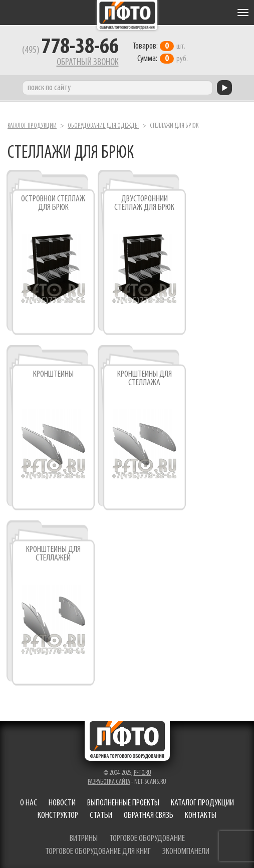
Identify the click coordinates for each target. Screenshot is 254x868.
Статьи (101, 816)
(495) (70, 51)
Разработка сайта (109, 782)
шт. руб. (160, 53)
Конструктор (58, 816)
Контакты (201, 816)
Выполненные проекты (123, 803)
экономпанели (186, 852)
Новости (62, 803)
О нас (29, 803)
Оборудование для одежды (103, 126)
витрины (84, 839)
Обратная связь (149, 816)
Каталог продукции (32, 126)
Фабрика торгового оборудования (127, 15)
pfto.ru (143, 773)
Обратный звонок (88, 63)
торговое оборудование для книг (98, 852)
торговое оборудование (147, 839)
